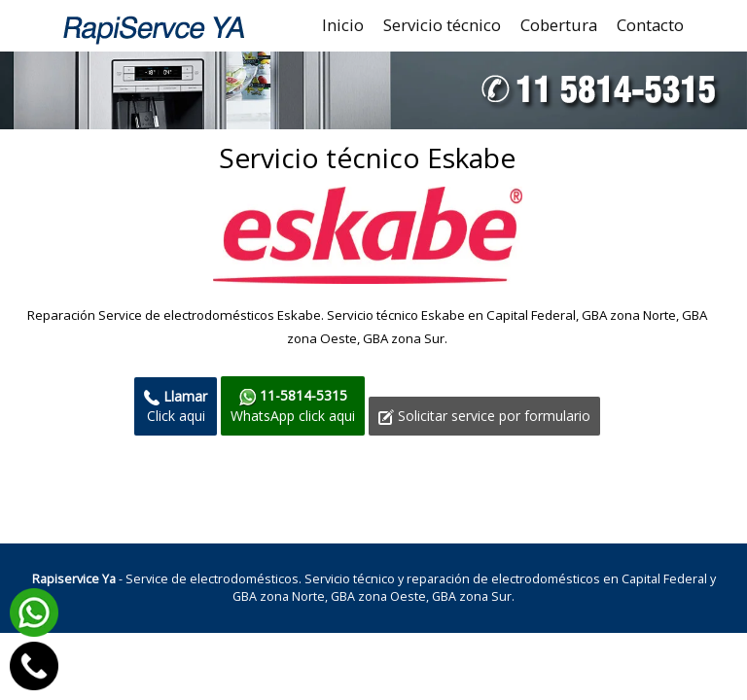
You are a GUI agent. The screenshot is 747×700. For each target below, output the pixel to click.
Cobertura (559, 25)
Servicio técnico (442, 25)
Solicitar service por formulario (484, 416)
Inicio (343, 25)
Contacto (650, 25)
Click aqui (176, 406)
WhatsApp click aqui (293, 405)
